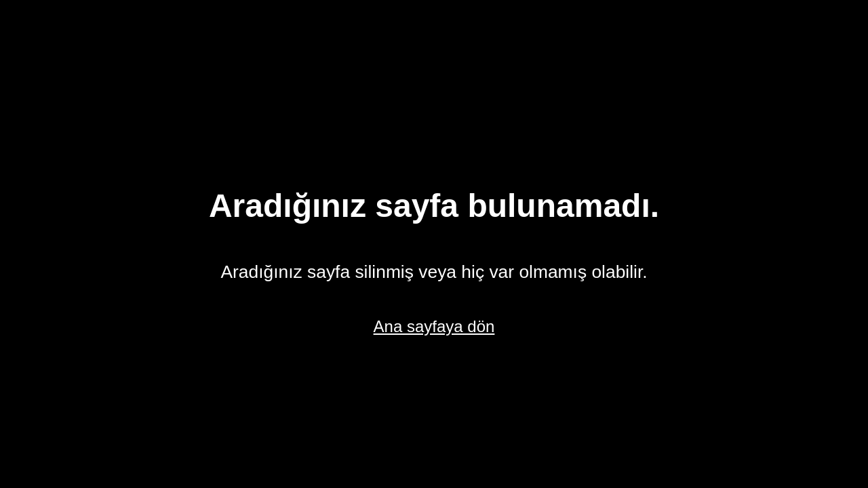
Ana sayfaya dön (434, 326)
